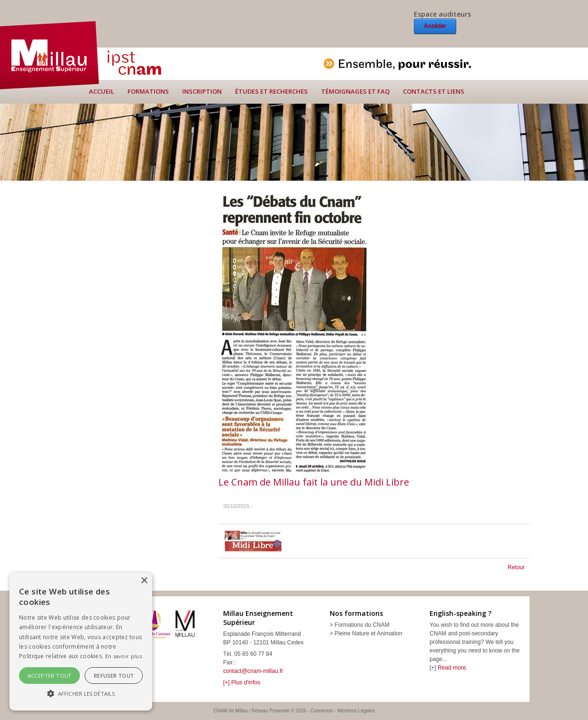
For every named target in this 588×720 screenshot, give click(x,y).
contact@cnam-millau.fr (253, 671)
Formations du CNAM (362, 625)
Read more (452, 668)
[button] (81, 693)
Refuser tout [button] (114, 676)
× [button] (144, 581)
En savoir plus (123, 656)
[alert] (81, 642)
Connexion (322, 711)
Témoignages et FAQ (355, 91)
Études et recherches (271, 91)
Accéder (435, 26)
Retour (516, 567)
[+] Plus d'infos (242, 682)
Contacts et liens (434, 91)
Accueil (102, 91)
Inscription (202, 91)
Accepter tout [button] (50, 676)
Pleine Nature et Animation (368, 633)
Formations (148, 91)
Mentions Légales (356, 711)
